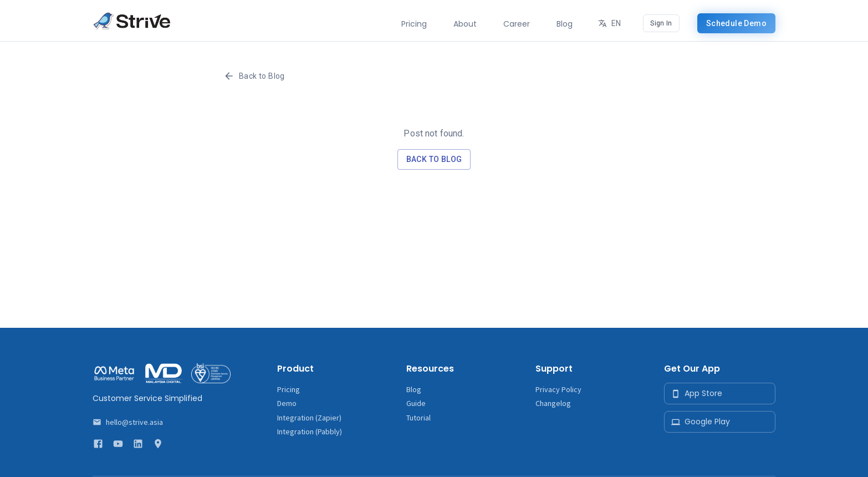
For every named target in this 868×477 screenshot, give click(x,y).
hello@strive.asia (134, 422)
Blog (414, 389)
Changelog (553, 403)
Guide (416, 403)
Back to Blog (255, 76)
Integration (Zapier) (309, 418)
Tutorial (418, 418)
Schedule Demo (736, 23)
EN (610, 24)
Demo (287, 403)
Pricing (289, 389)
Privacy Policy (558, 389)
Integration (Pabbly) (310, 432)
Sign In (661, 23)
